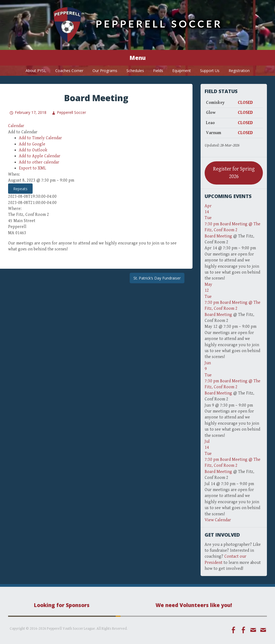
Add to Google (32, 144)
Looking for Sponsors (62, 605)
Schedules (135, 71)
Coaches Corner (69, 71)
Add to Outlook (33, 150)
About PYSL (36, 71)
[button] (23, 132)
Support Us (210, 71)
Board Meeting (218, 236)
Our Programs (105, 71)
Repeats (20, 189)
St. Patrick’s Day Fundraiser (157, 278)
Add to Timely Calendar (40, 138)
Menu (137, 58)
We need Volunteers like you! (194, 605)
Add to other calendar (39, 162)
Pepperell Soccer (159, 24)
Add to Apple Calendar (40, 156)
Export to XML (32, 168)
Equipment (182, 71)
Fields (158, 71)
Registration (239, 71)
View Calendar (218, 520)
